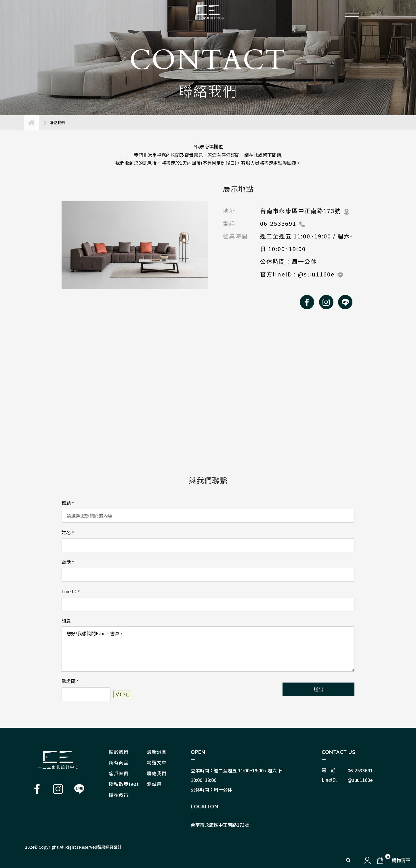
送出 (318, 689)
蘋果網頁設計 (109, 847)
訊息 (66, 621)
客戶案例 (119, 773)
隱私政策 (119, 795)
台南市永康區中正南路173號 (220, 825)
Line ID (71, 592)
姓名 (68, 532)
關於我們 (119, 752)
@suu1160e (360, 780)
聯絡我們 (157, 773)
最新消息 (157, 752)
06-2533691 (360, 770)
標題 (68, 503)
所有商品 (119, 762)
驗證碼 (70, 681)
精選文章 (157, 762)
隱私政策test (124, 784)
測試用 (154, 784)
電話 (68, 562)
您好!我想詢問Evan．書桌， (208, 649)
